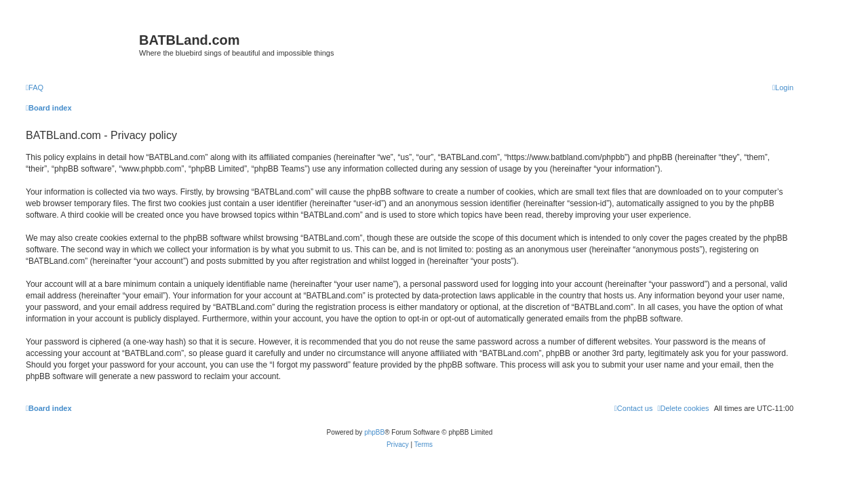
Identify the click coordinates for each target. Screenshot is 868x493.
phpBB (374, 432)
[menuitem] (35, 87)
